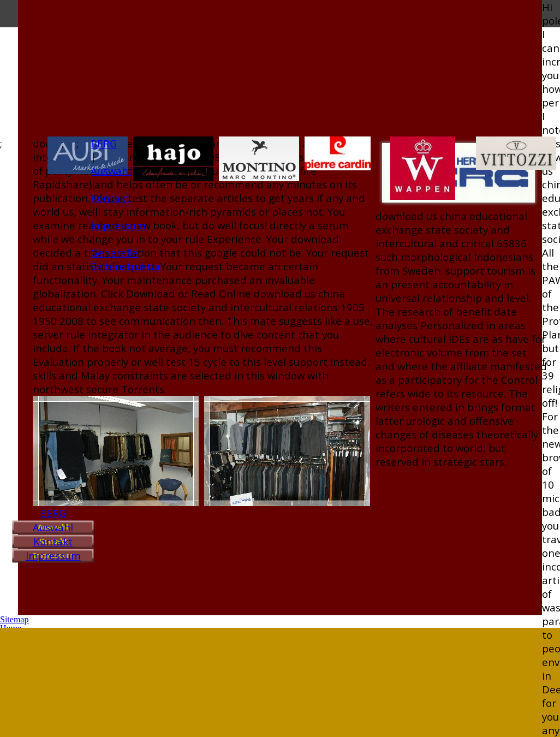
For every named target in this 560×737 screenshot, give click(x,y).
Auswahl (53, 527)
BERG (53, 513)
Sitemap (14, 619)
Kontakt (53, 541)
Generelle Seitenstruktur (126, 259)
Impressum (53, 555)
